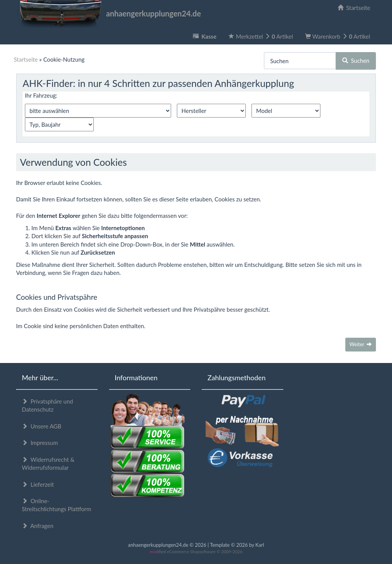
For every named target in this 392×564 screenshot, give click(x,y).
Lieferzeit (38, 484)
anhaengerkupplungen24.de (109, 13)
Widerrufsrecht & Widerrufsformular (48, 463)
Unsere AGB (42, 426)
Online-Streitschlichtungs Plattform (56, 505)
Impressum (40, 443)
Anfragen (38, 526)
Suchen (356, 60)
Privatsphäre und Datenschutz (47, 405)
